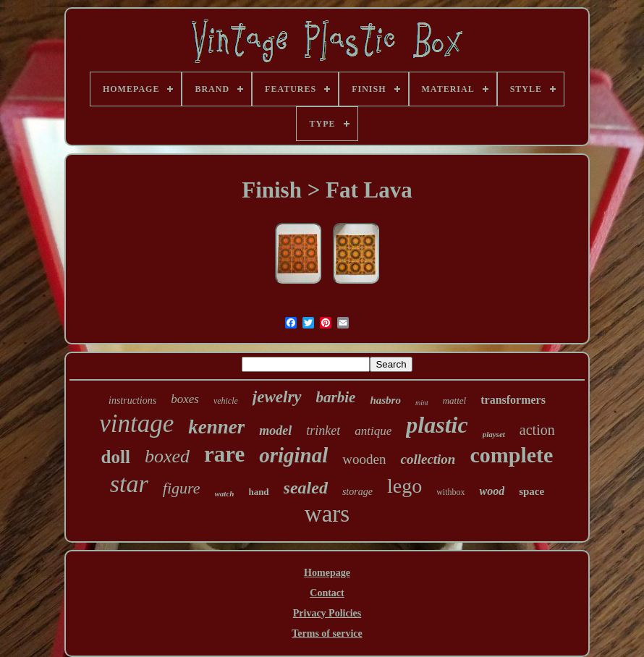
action (537, 430)
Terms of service (327, 633)
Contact (327, 593)
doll (116, 457)
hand (258, 492)
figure (182, 488)
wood (492, 491)
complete (511, 455)
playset (494, 434)
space (531, 491)
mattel (455, 400)
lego (404, 486)
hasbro (385, 400)
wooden (364, 459)
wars (327, 514)
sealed (306, 488)
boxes (185, 399)
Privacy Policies (327, 613)
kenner (216, 427)
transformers (513, 400)
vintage (136, 424)
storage (357, 492)
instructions (132, 400)
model (275, 431)
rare (224, 454)
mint (422, 403)
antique (373, 431)
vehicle (226, 401)
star (129, 484)
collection (428, 459)
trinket (323, 431)
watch (225, 493)
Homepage (327, 573)
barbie (336, 397)
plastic (437, 425)
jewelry (277, 397)
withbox (450, 492)
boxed (167, 456)
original (293, 455)
